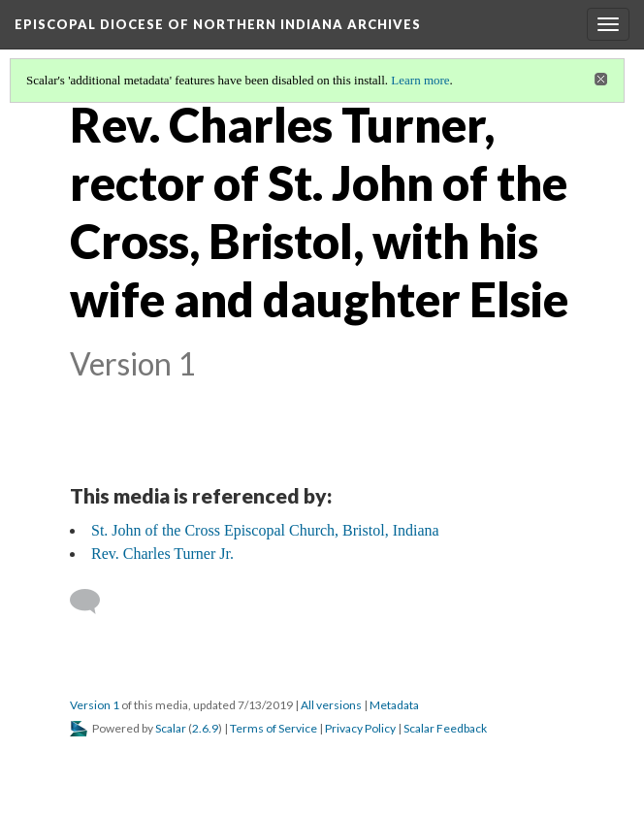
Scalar (171, 728)
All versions (331, 705)
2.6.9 (205, 728)
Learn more (420, 80)
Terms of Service (274, 728)
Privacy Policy (360, 728)
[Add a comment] (94, 602)
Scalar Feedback (445, 728)
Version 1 (95, 705)
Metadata (394, 705)
